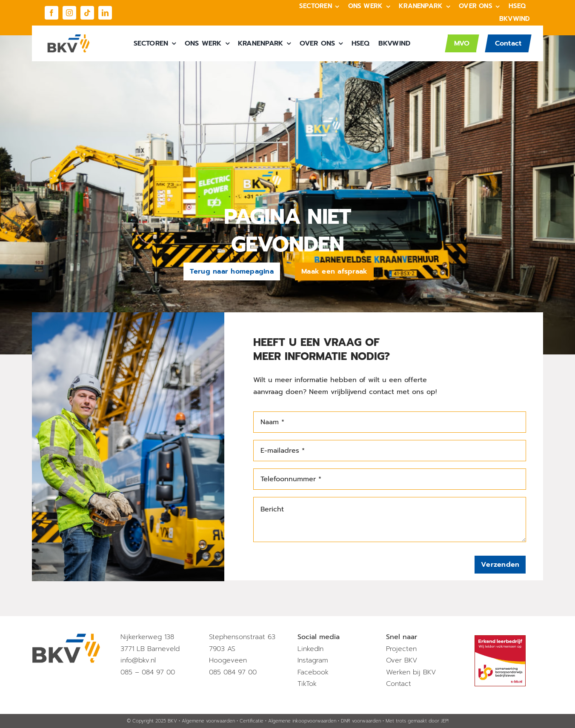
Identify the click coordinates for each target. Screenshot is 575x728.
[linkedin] (105, 13)
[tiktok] (87, 13)
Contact (399, 684)
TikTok (307, 684)
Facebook (313, 672)
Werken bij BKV (411, 672)
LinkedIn (310, 649)
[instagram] (69, 13)
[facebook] (51, 13)
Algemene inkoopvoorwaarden (302, 721)
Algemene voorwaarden (208, 721)
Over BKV (402, 660)
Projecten (401, 649)
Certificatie (252, 721)
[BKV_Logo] (69, 37)
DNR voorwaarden (361, 721)
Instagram (313, 660)
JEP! (445, 721)
